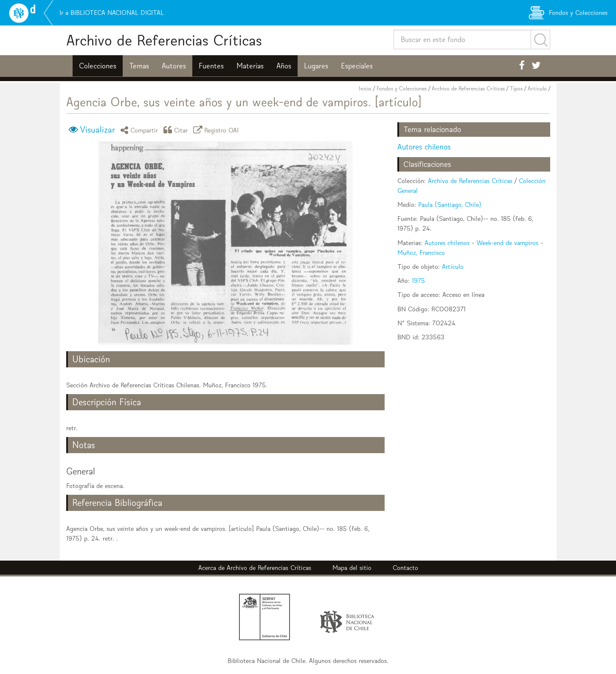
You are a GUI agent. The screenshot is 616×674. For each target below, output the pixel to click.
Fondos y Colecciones (402, 89)
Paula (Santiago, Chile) (450, 204)
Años (284, 66)
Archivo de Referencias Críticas (164, 40)
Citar (177, 130)
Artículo (537, 89)
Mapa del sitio (352, 568)
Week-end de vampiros (507, 243)
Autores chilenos (424, 147)
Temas (139, 66)
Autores (174, 66)
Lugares (316, 66)
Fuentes (211, 66)
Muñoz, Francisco (421, 252)
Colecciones (98, 66)
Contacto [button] (405, 568)
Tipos (516, 89)
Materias (250, 66)
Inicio (365, 89)
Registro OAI (217, 130)
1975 (418, 281)
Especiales (357, 66)
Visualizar (97, 130)
